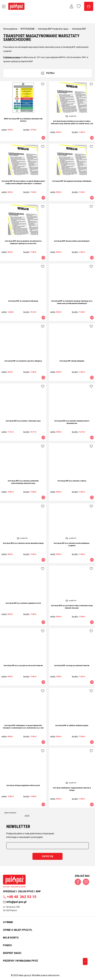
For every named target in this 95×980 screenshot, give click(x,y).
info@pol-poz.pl (15, 902)
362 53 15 (20, 897)
